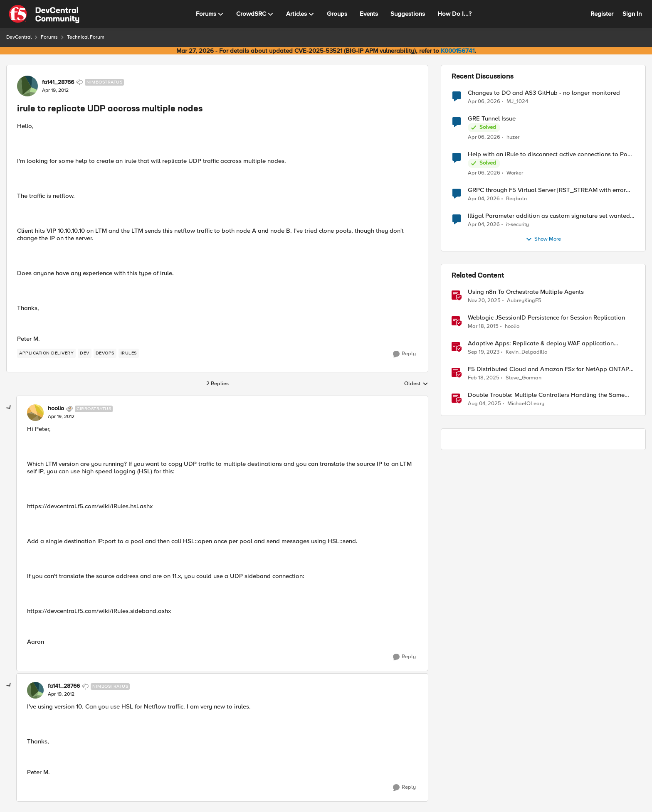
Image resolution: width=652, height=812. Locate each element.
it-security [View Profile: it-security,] (517, 225)
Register (602, 14)
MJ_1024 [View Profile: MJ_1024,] (517, 101)
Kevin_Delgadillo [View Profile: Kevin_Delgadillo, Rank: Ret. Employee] (526, 352)
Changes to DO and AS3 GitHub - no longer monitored (544, 93)
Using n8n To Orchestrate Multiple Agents (526, 292)
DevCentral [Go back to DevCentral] (19, 37)
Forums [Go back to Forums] (49, 37)
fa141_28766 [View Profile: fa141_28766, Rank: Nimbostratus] (58, 82)
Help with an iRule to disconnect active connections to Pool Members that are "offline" (550, 154)
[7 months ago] (484, 301)
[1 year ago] (484, 378)
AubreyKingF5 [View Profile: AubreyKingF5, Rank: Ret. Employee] (524, 301)
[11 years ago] (483, 327)
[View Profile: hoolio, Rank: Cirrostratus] (35, 413)
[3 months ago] (484, 101)
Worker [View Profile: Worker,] (515, 173)
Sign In (632, 14)
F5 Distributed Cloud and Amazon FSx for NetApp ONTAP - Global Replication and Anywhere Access (550, 369)
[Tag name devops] (105, 353)
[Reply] (404, 354)
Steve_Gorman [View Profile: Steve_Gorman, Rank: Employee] (524, 378)
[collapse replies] (9, 408)
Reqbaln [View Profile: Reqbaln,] (516, 199)
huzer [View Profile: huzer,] (513, 137)
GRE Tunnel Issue (492, 119)
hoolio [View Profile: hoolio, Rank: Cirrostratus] (56, 408)
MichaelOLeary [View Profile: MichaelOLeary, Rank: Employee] (526, 404)
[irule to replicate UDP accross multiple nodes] (61, 417)
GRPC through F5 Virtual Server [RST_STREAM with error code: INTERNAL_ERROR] (547, 190)
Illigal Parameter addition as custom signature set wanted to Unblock (549, 216)
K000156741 (458, 51)
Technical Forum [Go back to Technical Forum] (86, 37)
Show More (543, 239)
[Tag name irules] (129, 353)
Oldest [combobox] (416, 384)
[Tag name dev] (85, 353)
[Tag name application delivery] (46, 353)
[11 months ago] (484, 404)
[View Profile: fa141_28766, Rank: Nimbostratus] (27, 86)
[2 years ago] (484, 352)
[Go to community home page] (44, 14)
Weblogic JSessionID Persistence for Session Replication (546, 318)
